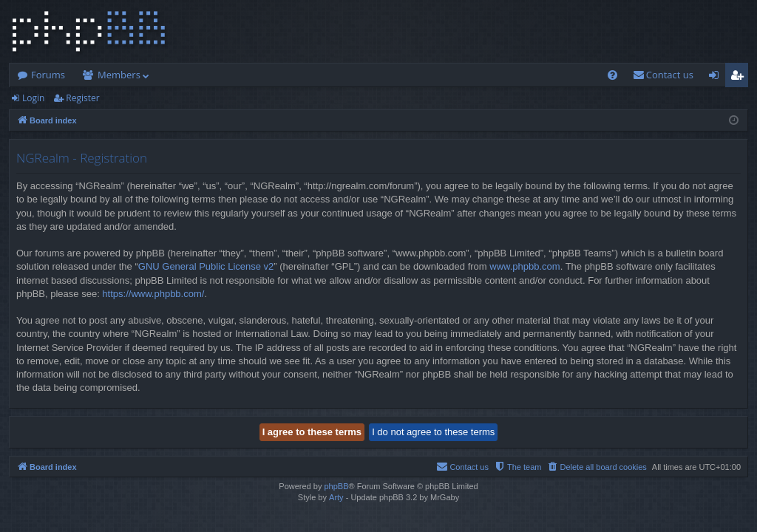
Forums (48, 75)
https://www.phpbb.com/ (153, 294)
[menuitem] (612, 75)
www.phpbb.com (525, 266)
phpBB (336, 486)
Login (33, 98)
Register (82, 98)
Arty (336, 497)
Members (119, 75)
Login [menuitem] (717, 78)
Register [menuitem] (740, 78)
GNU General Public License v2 (206, 266)
